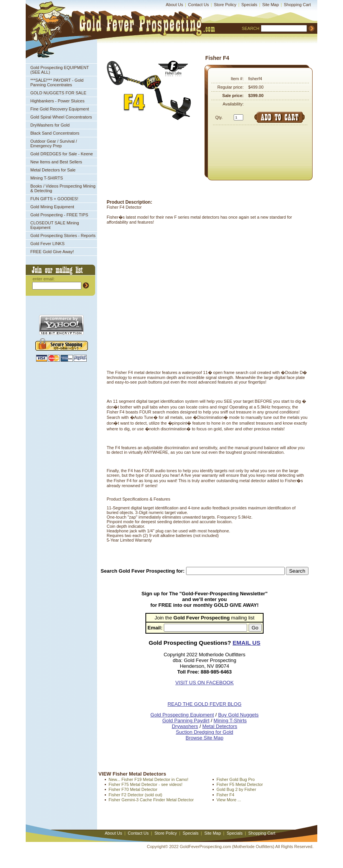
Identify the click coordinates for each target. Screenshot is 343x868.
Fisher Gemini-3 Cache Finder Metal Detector (151, 800)
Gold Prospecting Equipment (182, 715)
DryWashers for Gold (50, 125)
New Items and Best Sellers (56, 162)
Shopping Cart (297, 5)
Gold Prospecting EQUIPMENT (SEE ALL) (60, 70)
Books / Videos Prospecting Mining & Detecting (63, 188)
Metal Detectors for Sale (53, 170)
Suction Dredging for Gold (204, 732)
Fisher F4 (225, 795)
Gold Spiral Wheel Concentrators (61, 117)
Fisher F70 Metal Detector (133, 789)
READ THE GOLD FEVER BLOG (205, 704)
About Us (174, 5)
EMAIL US (246, 643)
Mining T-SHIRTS (47, 178)
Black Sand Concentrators (55, 133)
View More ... (229, 800)
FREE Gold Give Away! (52, 252)
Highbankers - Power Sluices (57, 101)
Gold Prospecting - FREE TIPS (59, 215)
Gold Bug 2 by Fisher (236, 789)
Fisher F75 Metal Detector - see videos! (146, 784)
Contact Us (198, 5)
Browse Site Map (204, 738)
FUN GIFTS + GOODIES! (54, 199)
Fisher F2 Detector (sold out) (135, 795)
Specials (249, 5)
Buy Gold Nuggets (238, 715)
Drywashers (185, 726)
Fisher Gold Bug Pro (236, 779)
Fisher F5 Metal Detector (240, 784)
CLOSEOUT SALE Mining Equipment (55, 225)
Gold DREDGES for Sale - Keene (62, 154)
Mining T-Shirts (230, 721)
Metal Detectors (220, 726)
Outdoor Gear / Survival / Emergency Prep (54, 143)
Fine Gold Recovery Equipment (60, 109)
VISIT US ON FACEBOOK (204, 683)
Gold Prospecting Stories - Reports (63, 236)
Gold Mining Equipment (52, 207)
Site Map (270, 5)
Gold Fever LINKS (47, 244)
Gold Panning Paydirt (186, 721)
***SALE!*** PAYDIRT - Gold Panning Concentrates (57, 82)
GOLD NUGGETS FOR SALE (58, 93)
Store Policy (225, 5)
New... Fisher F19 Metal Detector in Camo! (148, 779)
